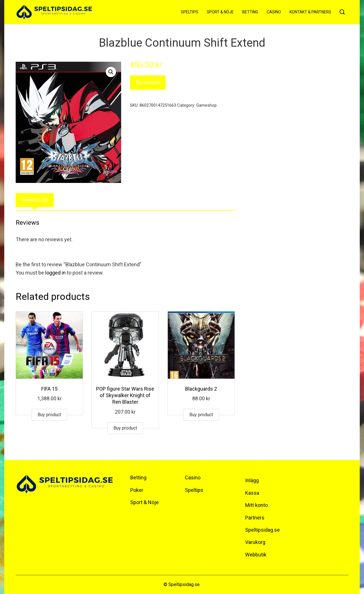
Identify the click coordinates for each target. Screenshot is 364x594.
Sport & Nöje (220, 12)
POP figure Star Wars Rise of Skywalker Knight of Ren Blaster (125, 395)
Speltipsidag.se (262, 530)
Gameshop (206, 105)
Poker (137, 490)
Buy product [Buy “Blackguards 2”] (201, 415)
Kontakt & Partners (310, 12)
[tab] (35, 200)
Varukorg (255, 542)
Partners (255, 518)
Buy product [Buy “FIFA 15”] (49, 415)
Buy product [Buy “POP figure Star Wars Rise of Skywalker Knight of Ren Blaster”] (125, 428)
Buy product (148, 82)
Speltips (190, 12)
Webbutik (256, 555)
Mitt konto (257, 505)
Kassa (252, 493)
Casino (274, 12)
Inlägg (252, 480)
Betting (250, 12)
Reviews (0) (35, 200)
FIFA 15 (49, 389)
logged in (55, 273)
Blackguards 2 (201, 389)
